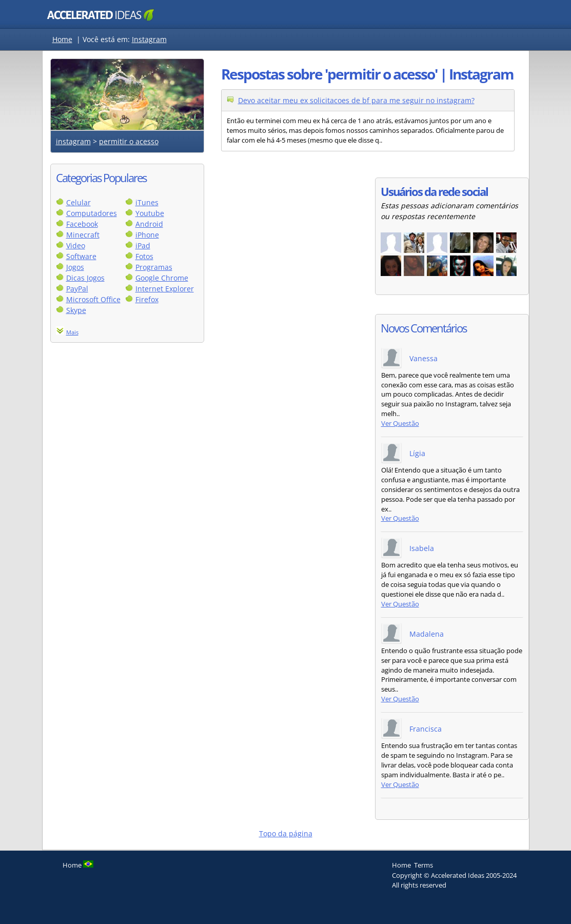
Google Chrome (162, 278)
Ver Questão (400, 424)
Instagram (149, 39)
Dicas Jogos (85, 278)
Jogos (75, 267)
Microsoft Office (93, 299)
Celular (78, 202)
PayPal (77, 289)
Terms (424, 865)
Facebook (82, 224)
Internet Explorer (165, 289)
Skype (76, 310)
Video (76, 245)
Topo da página (286, 833)
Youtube (150, 213)
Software (81, 256)
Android (149, 224)
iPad (143, 245)
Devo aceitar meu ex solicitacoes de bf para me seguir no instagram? (356, 100)
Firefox (147, 299)
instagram (73, 141)
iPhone (147, 235)
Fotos (144, 256)
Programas (154, 267)
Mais (72, 332)
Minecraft (83, 235)
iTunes (147, 202)
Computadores (92, 213)
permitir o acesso (129, 141)
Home (62, 39)
